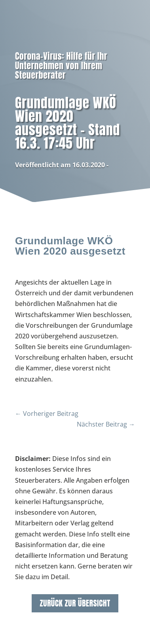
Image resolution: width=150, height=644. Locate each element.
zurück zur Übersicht (75, 603)
